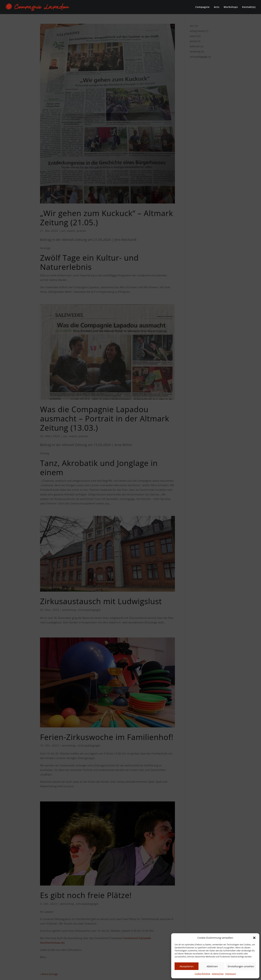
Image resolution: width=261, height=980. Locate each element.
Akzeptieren (187, 966)
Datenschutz (218, 974)
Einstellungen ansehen (241, 966)
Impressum (231, 974)
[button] (254, 938)
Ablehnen (212, 966)
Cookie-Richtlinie (202, 974)
